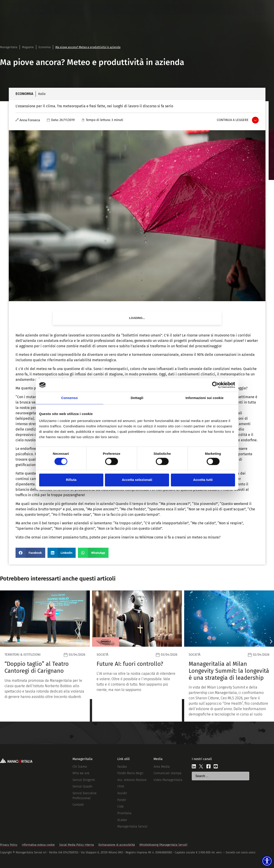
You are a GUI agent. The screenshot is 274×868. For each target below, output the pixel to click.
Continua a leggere (233, 120)
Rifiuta (71, 480)
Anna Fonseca (30, 120)
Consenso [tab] (69, 398)
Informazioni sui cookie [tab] (205, 398)
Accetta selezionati (137, 480)
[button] (30, 553)
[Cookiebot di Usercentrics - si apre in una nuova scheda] (215, 385)
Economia (45, 47)
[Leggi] (45, 656)
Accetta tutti (203, 480)
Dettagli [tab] (137, 398)
